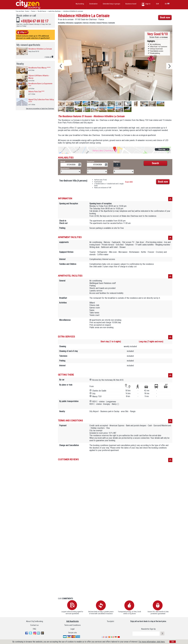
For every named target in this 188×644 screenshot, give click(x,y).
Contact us (34, 625)
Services (86, 23)
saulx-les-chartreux (55, 11)
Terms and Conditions (73, 625)
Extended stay (111, 4)
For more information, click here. (152, 642)
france (33, 11)
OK (173, 642)
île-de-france (42, 11)
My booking (80, 4)
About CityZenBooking (35, 621)
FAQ (34, 629)
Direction (93, 23)
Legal (72, 629)
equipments (78, 23)
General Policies (102, 23)
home (27, 11)
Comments (112, 23)
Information (70, 23)
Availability (61, 23)
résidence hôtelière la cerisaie (73, 11)
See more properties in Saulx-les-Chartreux (40, 108)
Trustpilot (111, 621)
